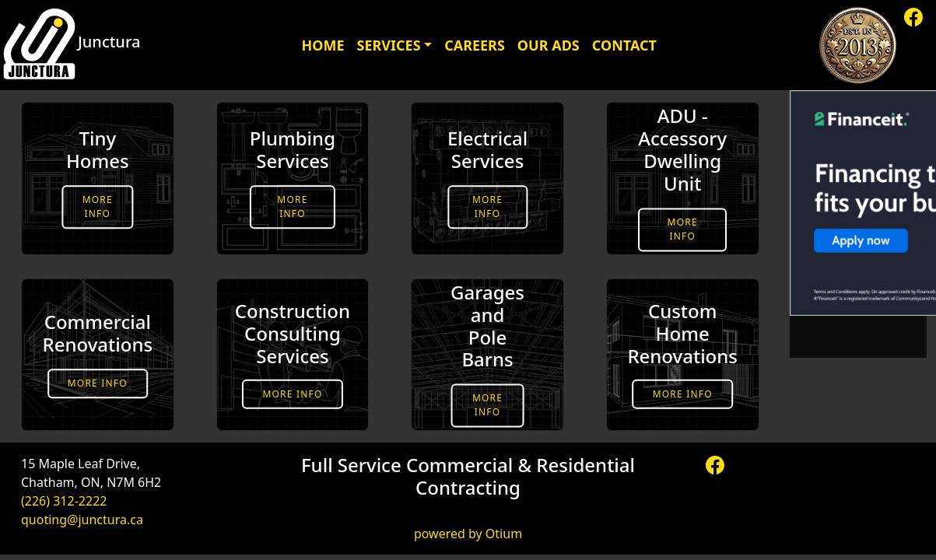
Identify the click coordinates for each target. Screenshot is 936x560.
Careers (475, 45)
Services (389, 45)
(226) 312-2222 (64, 501)
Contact (624, 45)
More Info (98, 206)
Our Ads (549, 45)
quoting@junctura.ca (82, 520)
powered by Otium (468, 534)
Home (323, 45)
